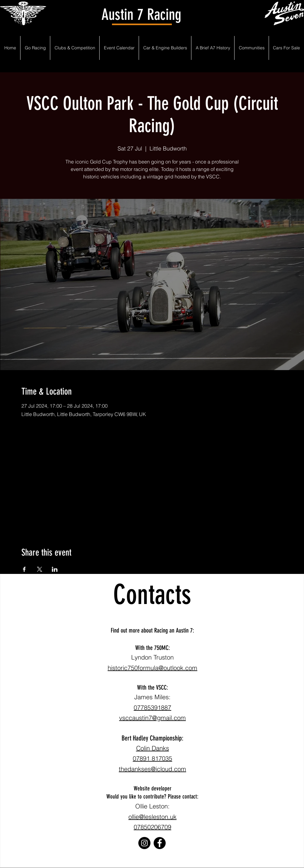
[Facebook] (160, 843)
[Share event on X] (40, 569)
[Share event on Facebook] (24, 569)
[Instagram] (144, 843)
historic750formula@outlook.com (152, 668)
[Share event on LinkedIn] (55, 569)
